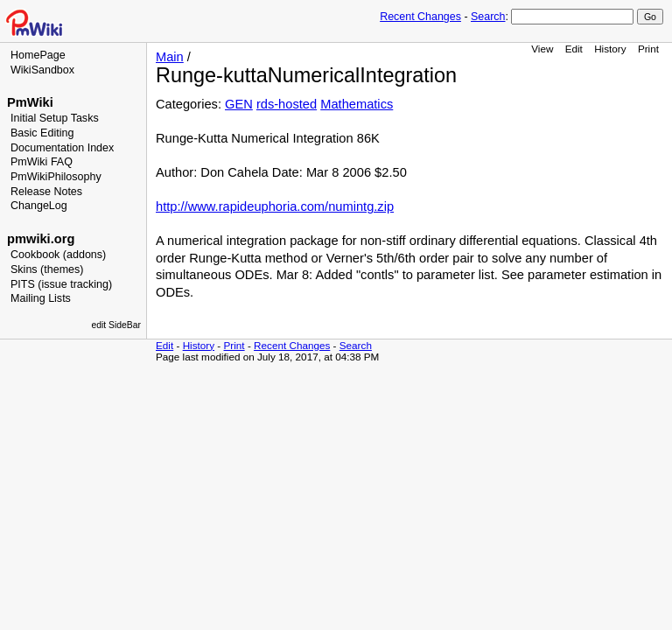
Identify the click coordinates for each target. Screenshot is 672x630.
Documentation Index (62, 148)
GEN (239, 104)
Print (648, 49)
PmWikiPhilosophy (56, 177)
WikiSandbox (42, 70)
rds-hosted (287, 104)
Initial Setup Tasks (55, 118)
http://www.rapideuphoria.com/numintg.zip (275, 206)
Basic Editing (42, 133)
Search (488, 17)
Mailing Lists (41, 298)
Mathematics (357, 104)
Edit (574, 49)
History (610, 49)
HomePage (38, 55)
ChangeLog (39, 206)
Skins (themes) (47, 269)
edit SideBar (116, 325)
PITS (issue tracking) (61, 284)
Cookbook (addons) (58, 255)
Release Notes (46, 192)
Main (170, 57)
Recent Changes (420, 17)
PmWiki (30, 102)
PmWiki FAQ (42, 162)
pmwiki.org (41, 239)
